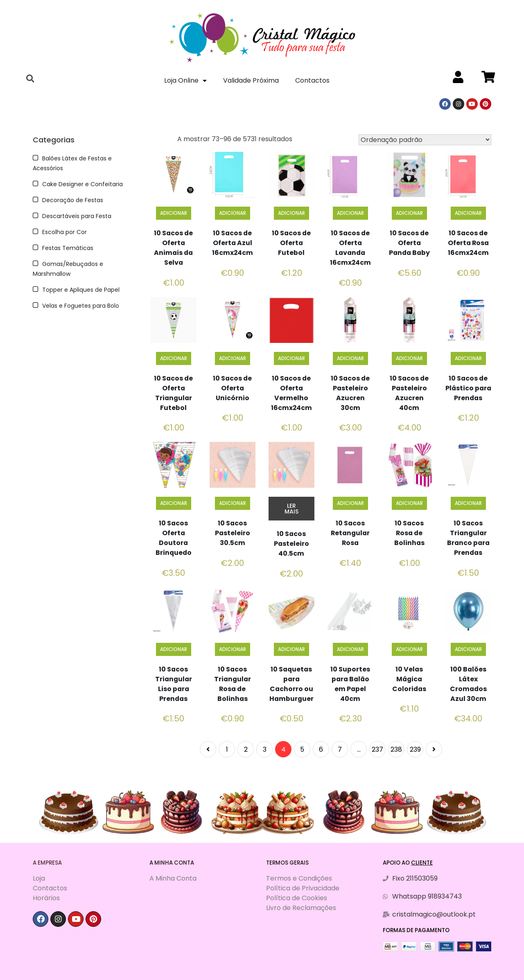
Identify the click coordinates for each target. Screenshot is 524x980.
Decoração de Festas (73, 200)
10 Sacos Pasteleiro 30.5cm (232, 533)
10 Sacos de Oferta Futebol (291, 243)
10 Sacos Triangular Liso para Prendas (173, 684)
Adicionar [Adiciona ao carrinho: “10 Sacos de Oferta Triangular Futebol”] (174, 358)
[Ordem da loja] (425, 140)
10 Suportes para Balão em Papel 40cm (350, 684)
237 (377, 749)
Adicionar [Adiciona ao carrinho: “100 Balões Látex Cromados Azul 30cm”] (468, 649)
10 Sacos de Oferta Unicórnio (232, 388)
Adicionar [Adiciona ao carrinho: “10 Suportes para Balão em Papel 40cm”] (350, 649)
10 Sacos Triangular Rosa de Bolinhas (232, 684)
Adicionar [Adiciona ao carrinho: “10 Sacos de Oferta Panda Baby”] (409, 213)
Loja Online (185, 81)
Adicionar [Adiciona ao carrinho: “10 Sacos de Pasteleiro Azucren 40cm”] (409, 358)
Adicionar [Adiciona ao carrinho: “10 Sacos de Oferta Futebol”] (291, 213)
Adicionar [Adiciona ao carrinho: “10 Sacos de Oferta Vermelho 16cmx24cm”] (291, 358)
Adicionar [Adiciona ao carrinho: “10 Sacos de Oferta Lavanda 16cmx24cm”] (350, 213)
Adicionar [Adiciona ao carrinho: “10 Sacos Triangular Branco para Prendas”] (468, 503)
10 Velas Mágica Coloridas (409, 679)
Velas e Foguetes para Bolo (81, 306)
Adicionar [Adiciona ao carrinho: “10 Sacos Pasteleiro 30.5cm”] (233, 503)
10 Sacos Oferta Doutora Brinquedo (174, 538)
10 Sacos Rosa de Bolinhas (409, 533)
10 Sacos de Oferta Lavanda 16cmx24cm (350, 248)
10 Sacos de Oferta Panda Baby (409, 243)
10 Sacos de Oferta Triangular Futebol (173, 393)
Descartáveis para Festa (77, 216)
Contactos (312, 80)
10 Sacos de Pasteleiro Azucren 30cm (350, 393)
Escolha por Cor (64, 232)
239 (415, 749)
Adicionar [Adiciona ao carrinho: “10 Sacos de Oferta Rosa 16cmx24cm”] (468, 213)
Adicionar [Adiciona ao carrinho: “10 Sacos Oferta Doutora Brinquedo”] (174, 503)
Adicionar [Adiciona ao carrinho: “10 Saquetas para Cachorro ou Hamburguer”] (291, 649)
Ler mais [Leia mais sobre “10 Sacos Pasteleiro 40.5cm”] (291, 509)
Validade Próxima (251, 80)
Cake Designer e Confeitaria (82, 184)
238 (396, 749)
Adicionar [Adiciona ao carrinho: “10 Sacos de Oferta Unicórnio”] (233, 358)
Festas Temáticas (68, 248)
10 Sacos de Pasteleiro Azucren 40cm (409, 393)
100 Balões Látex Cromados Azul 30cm (468, 684)
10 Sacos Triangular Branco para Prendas (468, 538)
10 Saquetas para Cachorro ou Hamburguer (291, 684)
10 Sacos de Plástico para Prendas (468, 393)
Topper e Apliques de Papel (81, 290)
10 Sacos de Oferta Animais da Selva (174, 248)
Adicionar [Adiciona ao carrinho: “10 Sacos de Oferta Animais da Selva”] (174, 213)
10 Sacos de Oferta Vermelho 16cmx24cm (291, 393)
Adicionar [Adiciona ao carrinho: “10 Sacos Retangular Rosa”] (350, 503)
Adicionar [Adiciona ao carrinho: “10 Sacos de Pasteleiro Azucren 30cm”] (350, 358)
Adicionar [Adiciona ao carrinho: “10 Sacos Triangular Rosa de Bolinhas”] (233, 649)
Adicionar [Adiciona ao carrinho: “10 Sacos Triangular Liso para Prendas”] (174, 649)
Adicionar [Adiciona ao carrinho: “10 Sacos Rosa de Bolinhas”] (409, 503)
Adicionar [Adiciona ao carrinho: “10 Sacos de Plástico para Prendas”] (468, 358)
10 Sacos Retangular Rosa (350, 533)
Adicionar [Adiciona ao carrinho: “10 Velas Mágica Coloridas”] (409, 649)
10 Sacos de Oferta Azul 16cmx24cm (232, 243)
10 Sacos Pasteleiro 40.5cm (291, 544)
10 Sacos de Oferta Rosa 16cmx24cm (468, 243)
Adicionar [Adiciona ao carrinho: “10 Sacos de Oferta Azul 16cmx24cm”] (233, 213)
